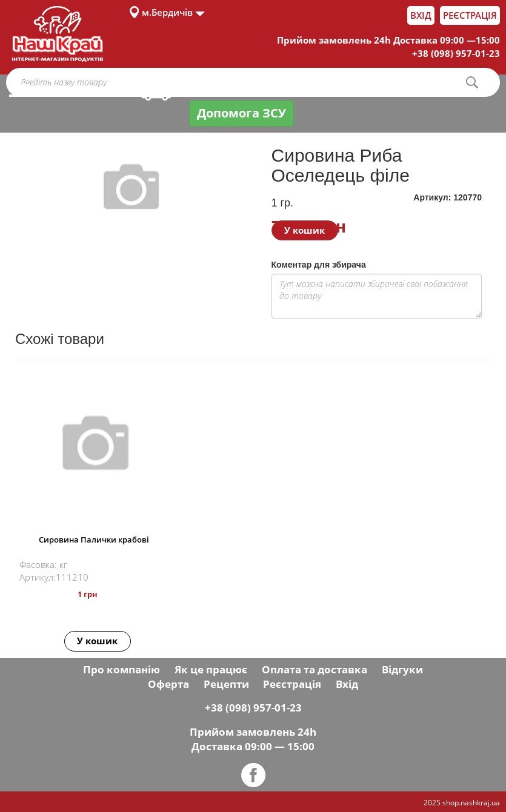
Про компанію (122, 669)
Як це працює (211, 669)
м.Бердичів (167, 12)
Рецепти (226, 684)
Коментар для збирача (319, 265)
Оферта (168, 684)
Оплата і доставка (214, 89)
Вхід (421, 15)
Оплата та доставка (315, 669)
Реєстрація (470, 15)
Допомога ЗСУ (241, 113)
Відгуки (402, 669)
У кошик (305, 230)
